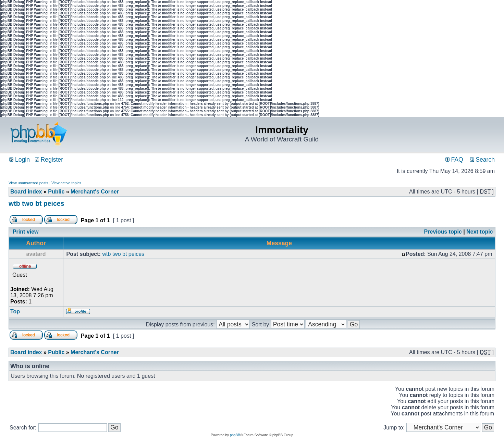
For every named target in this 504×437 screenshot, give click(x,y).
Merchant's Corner (95, 192)
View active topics (66, 183)
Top (15, 311)
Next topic (480, 232)
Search (482, 160)
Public (56, 192)
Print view (26, 232)
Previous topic (443, 232)
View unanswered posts (28, 183)
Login (20, 160)
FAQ (454, 160)
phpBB (235, 435)
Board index (26, 192)
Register (49, 160)
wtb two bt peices (36, 203)
